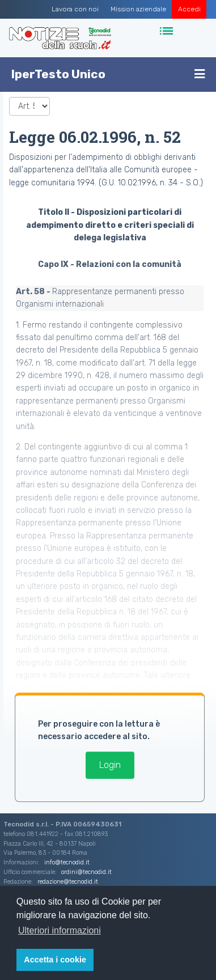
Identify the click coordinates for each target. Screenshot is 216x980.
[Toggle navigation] (168, 32)
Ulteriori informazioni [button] (60, 930)
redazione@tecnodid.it (68, 882)
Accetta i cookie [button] (55, 960)
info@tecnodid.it (67, 862)
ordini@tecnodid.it (86, 872)
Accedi (189, 9)
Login (110, 765)
